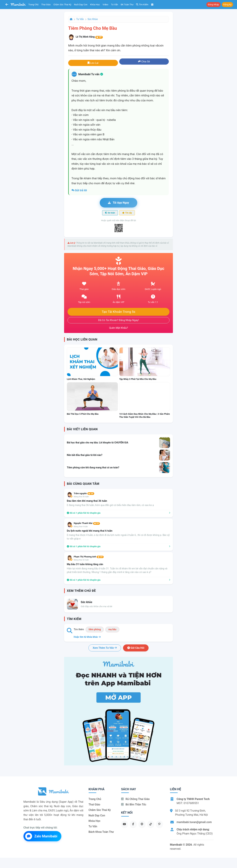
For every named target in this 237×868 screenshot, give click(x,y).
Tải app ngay (118, 203)
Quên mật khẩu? (119, 328)
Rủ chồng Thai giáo (135, 799)
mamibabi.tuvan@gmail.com (194, 822)
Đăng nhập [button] (213, 5)
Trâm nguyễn (84, 493)
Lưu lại (93, 63)
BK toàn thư (127, 5)
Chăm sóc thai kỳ (62, 5)
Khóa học (95, 5)
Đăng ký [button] (227, 5)
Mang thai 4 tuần (81, 527)
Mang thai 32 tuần (81, 560)
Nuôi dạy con (81, 5)
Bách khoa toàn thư (101, 832)
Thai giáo (46, 5)
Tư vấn (115, 5)
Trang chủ (34, 5)
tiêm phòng (95, 629)
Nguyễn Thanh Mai (87, 523)
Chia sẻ (144, 62)
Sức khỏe (93, 19)
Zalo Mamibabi (41, 836)
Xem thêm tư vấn (105, 648)
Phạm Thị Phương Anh (89, 557)
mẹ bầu (112, 629)
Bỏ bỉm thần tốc (134, 804)
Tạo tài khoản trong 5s (119, 312)
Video (105, 5)
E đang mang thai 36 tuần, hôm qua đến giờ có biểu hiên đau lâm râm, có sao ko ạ (110, 505)
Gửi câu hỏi (136, 648)
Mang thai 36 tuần (81, 497)
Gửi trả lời (79, 190)
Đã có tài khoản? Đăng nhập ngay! (118, 320)
